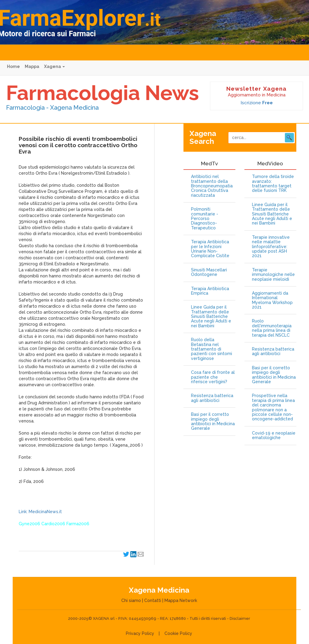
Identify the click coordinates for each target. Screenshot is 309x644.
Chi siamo (131, 600)
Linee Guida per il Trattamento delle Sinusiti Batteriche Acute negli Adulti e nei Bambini (211, 317)
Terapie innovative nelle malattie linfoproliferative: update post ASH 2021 (271, 247)
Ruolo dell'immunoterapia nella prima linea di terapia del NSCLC (272, 328)
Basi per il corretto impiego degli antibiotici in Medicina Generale (213, 421)
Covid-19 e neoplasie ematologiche (274, 435)
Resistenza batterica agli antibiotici (212, 398)
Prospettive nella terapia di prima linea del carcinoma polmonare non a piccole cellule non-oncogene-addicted (273, 407)
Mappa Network (181, 600)
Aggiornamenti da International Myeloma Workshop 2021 (272, 300)
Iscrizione (257, 103)
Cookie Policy (178, 633)
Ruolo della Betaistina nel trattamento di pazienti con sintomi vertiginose (212, 349)
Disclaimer (240, 618)
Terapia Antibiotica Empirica (210, 291)
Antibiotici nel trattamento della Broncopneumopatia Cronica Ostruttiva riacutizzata (212, 186)
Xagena (54, 66)
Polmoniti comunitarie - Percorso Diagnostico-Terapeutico (205, 219)
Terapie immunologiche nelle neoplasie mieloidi (273, 275)
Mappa (32, 66)
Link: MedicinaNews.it (40, 512)
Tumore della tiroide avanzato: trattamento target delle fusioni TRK (273, 184)
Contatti (153, 600)
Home (13, 66)
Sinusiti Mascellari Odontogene (209, 272)
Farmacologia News (102, 93)
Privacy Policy (140, 633)
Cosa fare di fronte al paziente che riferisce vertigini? (213, 377)
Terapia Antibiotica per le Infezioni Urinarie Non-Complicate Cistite (210, 249)
